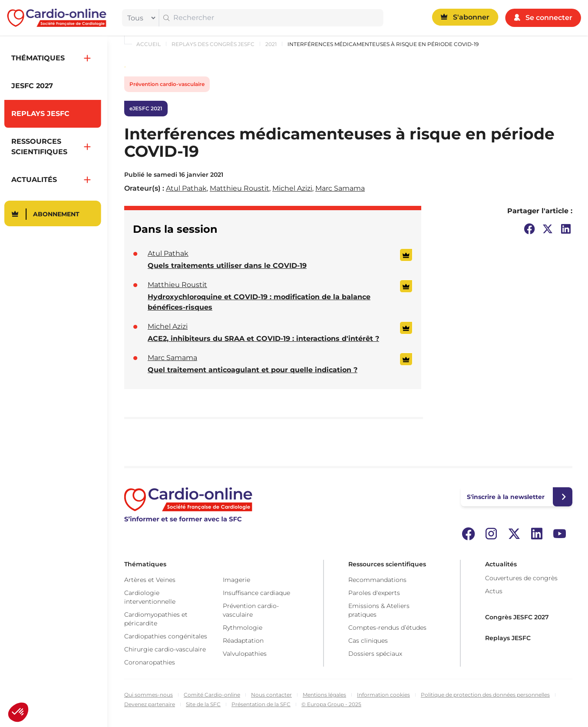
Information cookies (383, 695)
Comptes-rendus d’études (387, 628)
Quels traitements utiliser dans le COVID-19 (227, 266)
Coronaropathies (150, 662)
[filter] (139, 18)
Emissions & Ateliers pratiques (379, 610)
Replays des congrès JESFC (213, 44)
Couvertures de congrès (521, 578)
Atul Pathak (186, 188)
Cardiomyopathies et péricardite (156, 619)
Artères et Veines (150, 580)
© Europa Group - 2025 (331, 704)
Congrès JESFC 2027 (517, 617)
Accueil (149, 44)
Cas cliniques (368, 641)
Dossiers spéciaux (375, 654)
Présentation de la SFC (261, 704)
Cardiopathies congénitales (166, 636)
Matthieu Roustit (239, 188)
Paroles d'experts (374, 593)
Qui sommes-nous (149, 695)
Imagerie (236, 580)
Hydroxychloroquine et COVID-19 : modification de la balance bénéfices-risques (259, 302)
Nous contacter (271, 695)
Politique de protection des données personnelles (485, 695)
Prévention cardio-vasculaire (167, 84)
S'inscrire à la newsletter (506, 497)
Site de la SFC (203, 704)
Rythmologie (243, 628)
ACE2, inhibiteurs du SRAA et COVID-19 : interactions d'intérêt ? (263, 339)
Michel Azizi (292, 188)
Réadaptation (243, 641)
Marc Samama (340, 188)
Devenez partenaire (150, 704)
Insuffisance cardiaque (256, 593)
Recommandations (377, 580)
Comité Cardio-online (212, 695)
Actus (494, 591)
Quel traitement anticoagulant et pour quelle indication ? (253, 370)
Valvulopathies (245, 654)
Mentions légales (324, 695)
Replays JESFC (508, 638)
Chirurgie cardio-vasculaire (165, 649)
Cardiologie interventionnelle (150, 597)
